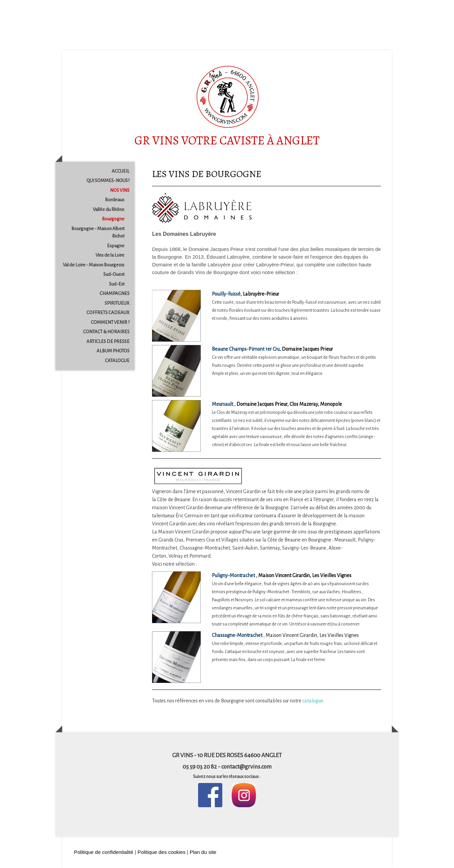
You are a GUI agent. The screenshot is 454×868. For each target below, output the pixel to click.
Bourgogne (113, 219)
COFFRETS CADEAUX (108, 313)
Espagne (116, 246)
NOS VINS (120, 190)
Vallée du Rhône (109, 209)
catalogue (313, 701)
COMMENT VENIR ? (110, 322)
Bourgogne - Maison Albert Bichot (98, 232)
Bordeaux (115, 200)
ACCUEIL (121, 171)
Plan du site (203, 852)
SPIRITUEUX (117, 303)
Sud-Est (117, 284)
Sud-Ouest (114, 274)
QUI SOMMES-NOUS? (108, 181)
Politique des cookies (162, 852)
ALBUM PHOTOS (113, 351)
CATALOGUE (117, 361)
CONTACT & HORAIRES (106, 332)
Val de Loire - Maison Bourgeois (94, 265)
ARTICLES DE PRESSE (108, 341)
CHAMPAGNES (115, 293)
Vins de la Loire (110, 255)
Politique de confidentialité (104, 852)
